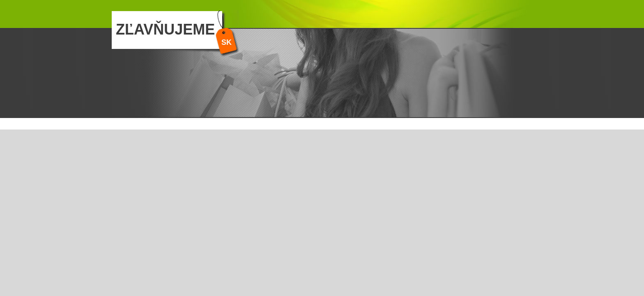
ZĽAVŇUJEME (165, 29)
